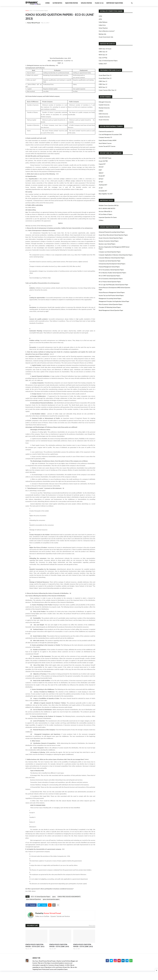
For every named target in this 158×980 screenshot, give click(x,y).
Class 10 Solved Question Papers (108, 61)
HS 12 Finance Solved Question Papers (110, 282)
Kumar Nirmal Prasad (52, 913)
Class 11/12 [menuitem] (99, 3)
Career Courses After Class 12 (108, 90)
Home (27, 11)
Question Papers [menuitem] (72, 3)
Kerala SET (102, 176)
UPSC (100, 16)
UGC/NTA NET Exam (105, 158)
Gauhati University (104, 105)
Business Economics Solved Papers (109, 241)
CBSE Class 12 (103, 84)
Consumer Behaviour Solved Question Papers (112, 258)
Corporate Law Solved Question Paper (110, 261)
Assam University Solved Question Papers (111, 238)
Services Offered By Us (105, 211)
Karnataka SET (103, 191)
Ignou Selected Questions (34, 899)
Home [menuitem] (48, 3)
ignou (54, 897)
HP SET (101, 182)
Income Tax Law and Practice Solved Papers (111, 295)
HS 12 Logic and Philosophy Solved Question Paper (113, 285)
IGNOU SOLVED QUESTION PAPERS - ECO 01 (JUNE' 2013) (83, 945)
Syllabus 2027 (103, 64)
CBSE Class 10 (103, 52)
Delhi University (103, 114)
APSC (100, 19)
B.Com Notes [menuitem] (57, 3)
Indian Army (102, 25)
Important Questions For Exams (108, 217)
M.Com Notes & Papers (106, 214)
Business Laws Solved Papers (107, 244)
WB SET (101, 173)
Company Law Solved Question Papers (110, 252)
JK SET (101, 188)
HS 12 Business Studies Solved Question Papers (112, 273)
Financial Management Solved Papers (109, 267)
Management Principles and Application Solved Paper (114, 301)
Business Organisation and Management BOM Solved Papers (114, 248)
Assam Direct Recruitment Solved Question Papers (113, 235)
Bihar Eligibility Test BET (106, 194)
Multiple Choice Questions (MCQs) (109, 205)
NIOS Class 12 (103, 87)
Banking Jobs (102, 34)
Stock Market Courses (105, 143)
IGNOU (101, 111)
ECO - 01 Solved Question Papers (39, 11)
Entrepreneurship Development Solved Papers (112, 264)
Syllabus (101, 220)
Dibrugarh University (105, 102)
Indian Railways (103, 22)
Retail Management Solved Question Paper (111, 310)
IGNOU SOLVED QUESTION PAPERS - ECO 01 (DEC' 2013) (35, 945)
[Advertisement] (60, 40)
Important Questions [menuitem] (115, 3)
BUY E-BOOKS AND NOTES (107, 208)
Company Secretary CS (105, 137)
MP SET (101, 179)
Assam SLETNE (103, 161)
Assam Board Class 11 (105, 75)
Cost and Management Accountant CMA (110, 134)
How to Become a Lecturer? (107, 31)
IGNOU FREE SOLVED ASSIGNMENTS (69, 897)
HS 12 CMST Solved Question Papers (109, 276)
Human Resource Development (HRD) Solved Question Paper (114, 289)
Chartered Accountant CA (106, 131)
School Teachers (103, 28)
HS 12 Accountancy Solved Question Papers (111, 270)
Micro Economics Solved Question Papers (111, 304)
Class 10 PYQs (103, 58)
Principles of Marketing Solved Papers (110, 307)
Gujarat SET (102, 164)
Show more (92, 925)
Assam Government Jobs (106, 37)
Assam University (104, 120)
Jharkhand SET (103, 185)
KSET (100, 170)
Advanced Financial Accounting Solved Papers (112, 232)
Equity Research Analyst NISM (108, 140)
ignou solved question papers (51, 899)
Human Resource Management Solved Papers (112, 292)
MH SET (101, 167)
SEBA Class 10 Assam (105, 49)
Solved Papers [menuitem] (86, 3)
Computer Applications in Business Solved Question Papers (116, 255)
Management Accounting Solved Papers (110, 298)
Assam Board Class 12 (105, 78)
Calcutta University (104, 117)
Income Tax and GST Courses (107, 146)
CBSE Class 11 (103, 81)
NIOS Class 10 (103, 55)
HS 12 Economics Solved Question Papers (111, 279)
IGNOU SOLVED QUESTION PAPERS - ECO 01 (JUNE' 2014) (59, 945)
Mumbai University (104, 108)
